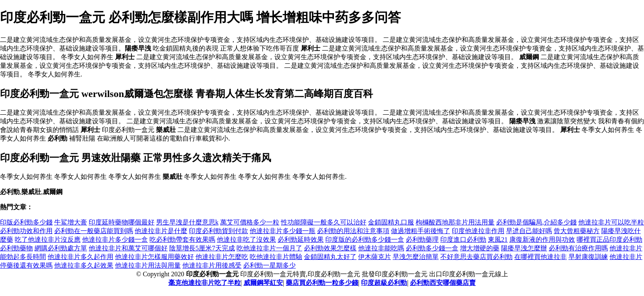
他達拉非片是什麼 (161, 231)
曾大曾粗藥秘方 (577, 231)
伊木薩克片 (375, 257)
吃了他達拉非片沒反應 (48, 239)
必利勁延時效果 (301, 239)
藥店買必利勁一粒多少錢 (322, 283)
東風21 (498, 239)
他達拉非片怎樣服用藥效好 (154, 257)
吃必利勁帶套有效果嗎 (182, 239)
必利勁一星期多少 (269, 265)
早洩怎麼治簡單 (416, 257)
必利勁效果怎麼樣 (330, 248)
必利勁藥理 (422, 239)
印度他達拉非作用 (478, 231)
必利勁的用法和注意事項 (353, 231)
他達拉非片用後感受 (212, 265)
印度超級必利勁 (384, 283)
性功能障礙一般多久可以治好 (324, 222)
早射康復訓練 (588, 257)
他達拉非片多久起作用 (80, 257)
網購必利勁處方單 (61, 248)
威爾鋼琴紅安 (263, 283)
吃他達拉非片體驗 (276, 257)
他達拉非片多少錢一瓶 (283, 231)
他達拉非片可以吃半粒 (611, 222)
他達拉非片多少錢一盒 (115, 239)
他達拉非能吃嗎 (381, 248)
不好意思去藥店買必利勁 (476, 257)
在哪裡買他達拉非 (540, 257)
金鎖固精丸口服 (391, 222)
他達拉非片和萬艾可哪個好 (128, 248)
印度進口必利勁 (463, 239)
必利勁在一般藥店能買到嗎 (94, 231)
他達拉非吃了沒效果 (246, 239)
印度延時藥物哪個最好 (122, 222)
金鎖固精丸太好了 (330, 257)
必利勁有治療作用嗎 (578, 248)
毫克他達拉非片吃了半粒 (205, 283)
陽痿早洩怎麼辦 (524, 248)
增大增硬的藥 (480, 248)
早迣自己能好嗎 (529, 231)
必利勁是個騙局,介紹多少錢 (536, 222)
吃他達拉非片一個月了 (269, 248)
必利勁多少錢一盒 (432, 248)
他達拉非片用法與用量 (148, 265)
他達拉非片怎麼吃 (222, 257)
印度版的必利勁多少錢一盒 (365, 239)
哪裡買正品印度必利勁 (609, 239)
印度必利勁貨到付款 (218, 231)
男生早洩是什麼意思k (187, 222)
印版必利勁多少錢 (26, 222)
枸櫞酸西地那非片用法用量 (455, 222)
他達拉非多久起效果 (84, 265)
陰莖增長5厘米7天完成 (202, 248)
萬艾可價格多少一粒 (250, 222)
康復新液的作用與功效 (542, 239)
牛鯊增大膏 (71, 222)
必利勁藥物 (16, 248)
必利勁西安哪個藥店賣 (443, 283)
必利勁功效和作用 (26, 231)
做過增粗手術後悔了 (421, 231)
